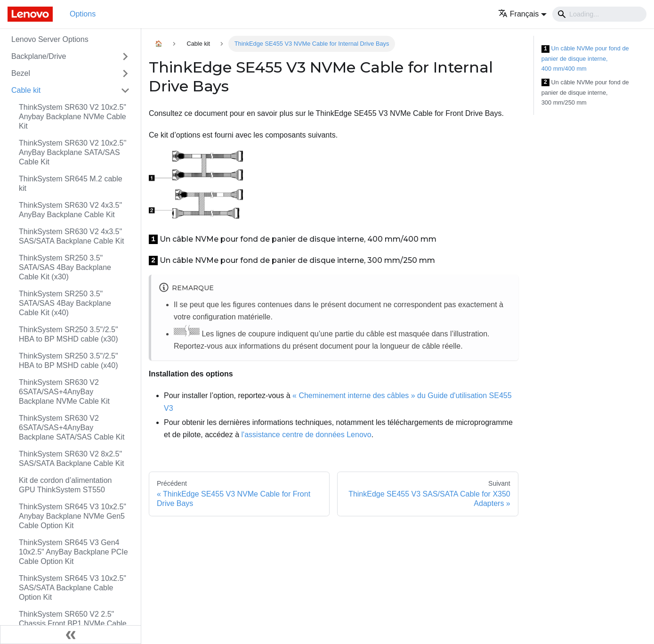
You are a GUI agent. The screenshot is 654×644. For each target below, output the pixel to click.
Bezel (21, 73)
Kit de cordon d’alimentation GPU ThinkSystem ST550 (65, 485)
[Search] (599, 14)
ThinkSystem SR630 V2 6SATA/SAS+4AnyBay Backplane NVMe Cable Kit (64, 392)
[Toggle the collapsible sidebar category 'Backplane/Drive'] (125, 57)
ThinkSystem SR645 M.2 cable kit (71, 183)
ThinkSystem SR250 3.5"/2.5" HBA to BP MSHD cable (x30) (69, 334)
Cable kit (26, 90)
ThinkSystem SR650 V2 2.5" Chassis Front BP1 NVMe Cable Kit (73, 624)
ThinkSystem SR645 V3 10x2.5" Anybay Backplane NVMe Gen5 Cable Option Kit (73, 516)
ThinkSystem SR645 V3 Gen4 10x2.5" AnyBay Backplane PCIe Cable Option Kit (73, 552)
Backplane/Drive (39, 56)
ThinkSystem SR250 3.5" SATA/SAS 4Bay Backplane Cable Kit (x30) (65, 267)
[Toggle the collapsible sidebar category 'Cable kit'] (125, 90)
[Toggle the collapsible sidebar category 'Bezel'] (125, 73)
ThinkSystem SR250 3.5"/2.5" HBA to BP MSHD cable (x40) (69, 361)
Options (83, 14)
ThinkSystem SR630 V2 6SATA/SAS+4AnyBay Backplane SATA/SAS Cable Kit (72, 428)
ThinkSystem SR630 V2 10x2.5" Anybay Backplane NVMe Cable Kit (73, 117)
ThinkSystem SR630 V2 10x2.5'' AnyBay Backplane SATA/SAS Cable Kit (73, 152)
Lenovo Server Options (50, 39)
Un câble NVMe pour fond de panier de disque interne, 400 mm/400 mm (585, 58)
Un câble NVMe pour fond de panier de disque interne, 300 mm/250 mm (585, 92)
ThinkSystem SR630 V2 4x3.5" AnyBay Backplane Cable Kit (70, 210)
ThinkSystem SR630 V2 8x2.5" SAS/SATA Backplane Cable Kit (72, 459)
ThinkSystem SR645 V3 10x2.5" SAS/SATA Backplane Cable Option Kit (73, 588)
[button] (522, 14)
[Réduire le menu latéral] (71, 635)
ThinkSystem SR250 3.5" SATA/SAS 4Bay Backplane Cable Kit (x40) (65, 303)
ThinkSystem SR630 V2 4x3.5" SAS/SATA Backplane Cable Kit (72, 236)
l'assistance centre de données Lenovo (307, 435)
